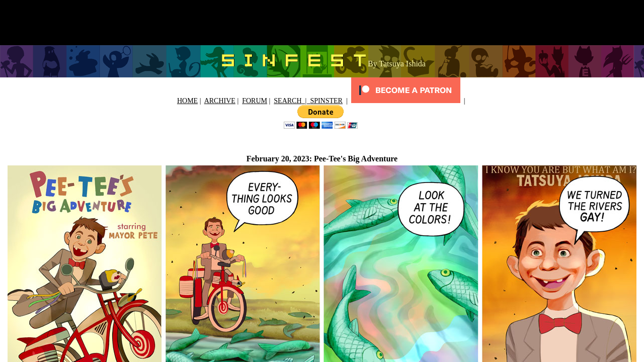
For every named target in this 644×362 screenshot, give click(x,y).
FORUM (255, 101)
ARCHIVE (220, 101)
